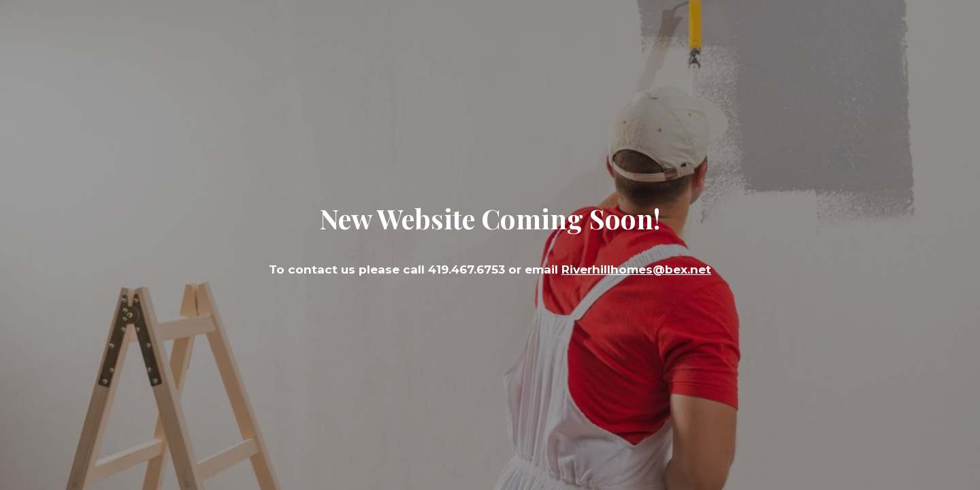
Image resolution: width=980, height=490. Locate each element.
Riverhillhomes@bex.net (636, 269)
